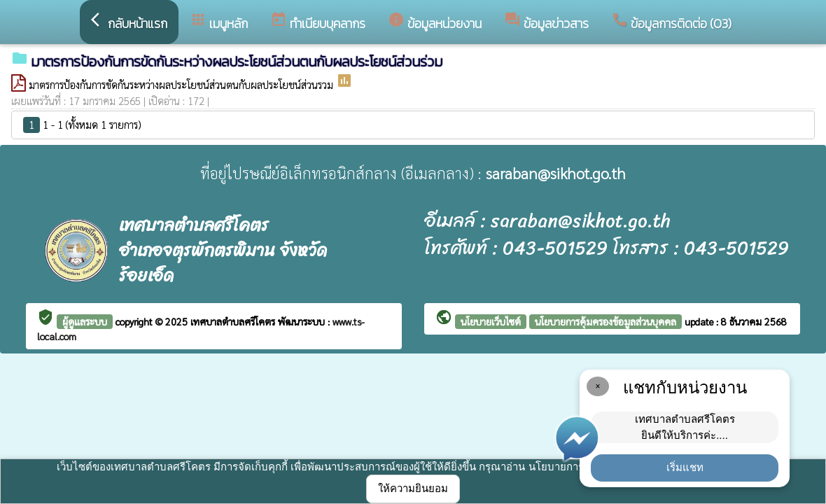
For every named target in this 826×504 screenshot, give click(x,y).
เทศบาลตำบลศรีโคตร (234, 321)
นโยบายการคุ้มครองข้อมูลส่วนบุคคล (605, 321)
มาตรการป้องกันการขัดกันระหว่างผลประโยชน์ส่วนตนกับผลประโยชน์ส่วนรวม (182, 84)
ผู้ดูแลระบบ (85, 321)
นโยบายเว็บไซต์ (491, 321)
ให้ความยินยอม (413, 488)
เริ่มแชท (685, 467)
